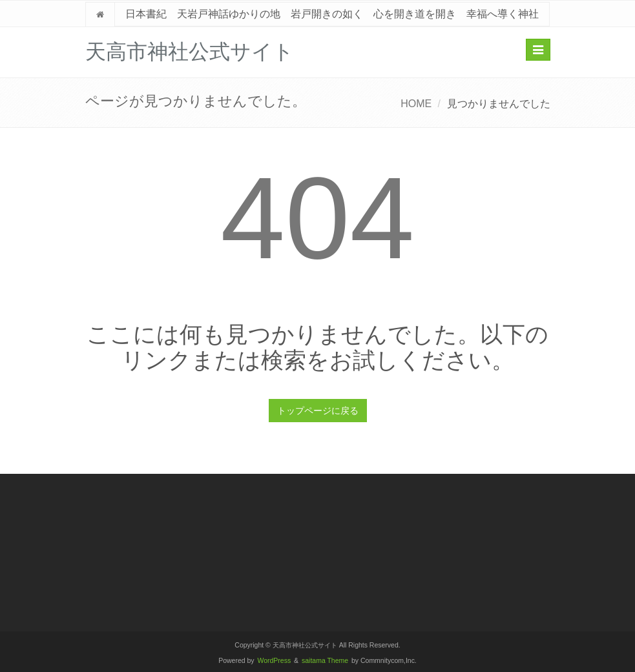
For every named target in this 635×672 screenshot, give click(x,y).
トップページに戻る (318, 411)
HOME (416, 104)
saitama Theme (325, 661)
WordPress (275, 661)
